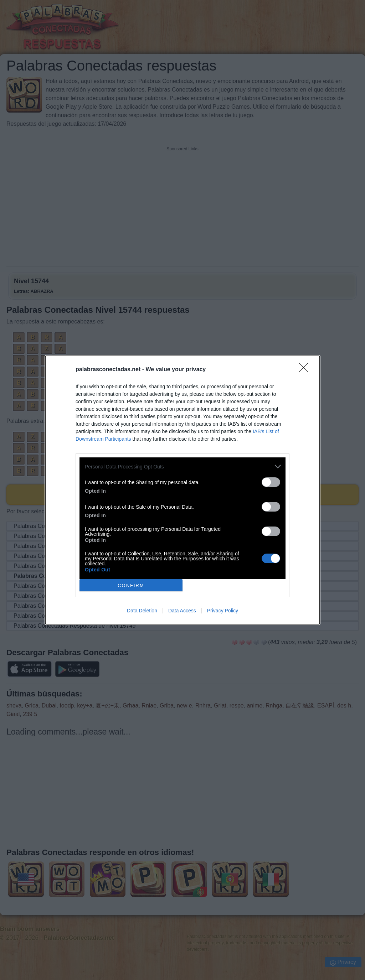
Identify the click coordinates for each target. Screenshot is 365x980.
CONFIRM (131, 585)
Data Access (182, 611)
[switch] (271, 482)
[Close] (306, 370)
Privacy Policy (223, 611)
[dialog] (182, 490)
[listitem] (182, 466)
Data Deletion (142, 611)
